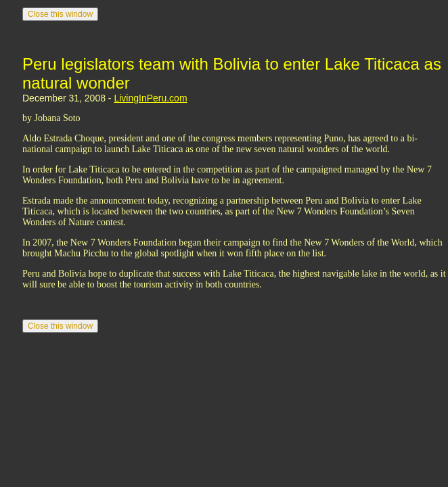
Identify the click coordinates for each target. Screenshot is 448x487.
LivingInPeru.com (150, 98)
